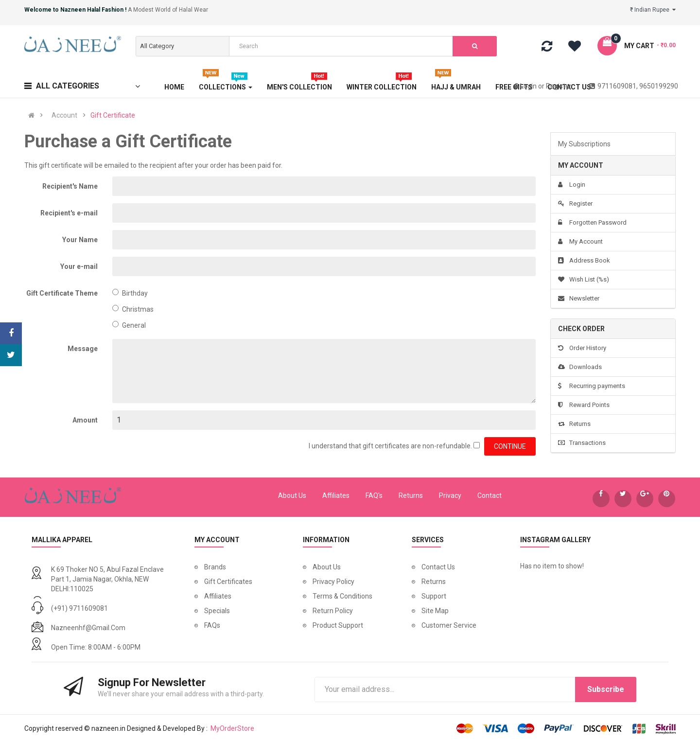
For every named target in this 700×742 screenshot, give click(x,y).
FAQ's (374, 495)
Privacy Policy (333, 582)
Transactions (582, 443)
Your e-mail (79, 266)
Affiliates (336, 495)
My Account (580, 241)
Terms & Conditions (342, 596)
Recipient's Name (70, 186)
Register (559, 86)
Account (64, 115)
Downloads (580, 367)
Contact (490, 495)
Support (434, 596)
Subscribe (606, 689)
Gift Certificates (228, 582)
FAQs (212, 625)
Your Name (80, 240)
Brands (215, 567)
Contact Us (438, 567)
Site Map (435, 611)
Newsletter (579, 298)
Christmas (133, 309)
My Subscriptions (584, 144)
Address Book (584, 260)
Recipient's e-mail (69, 213)
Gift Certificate (113, 115)
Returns (574, 424)
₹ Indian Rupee (653, 10)
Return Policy (333, 611)
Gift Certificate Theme (62, 293)
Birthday (130, 293)
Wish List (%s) (584, 279)
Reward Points (584, 405)
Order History (582, 348)
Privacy (450, 495)
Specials (217, 611)
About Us (292, 495)
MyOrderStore (231, 728)
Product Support (338, 625)
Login (529, 86)
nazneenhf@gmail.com (88, 628)
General (129, 325)
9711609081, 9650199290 (634, 86)
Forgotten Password (592, 222)
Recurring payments (592, 386)
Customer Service (449, 625)
